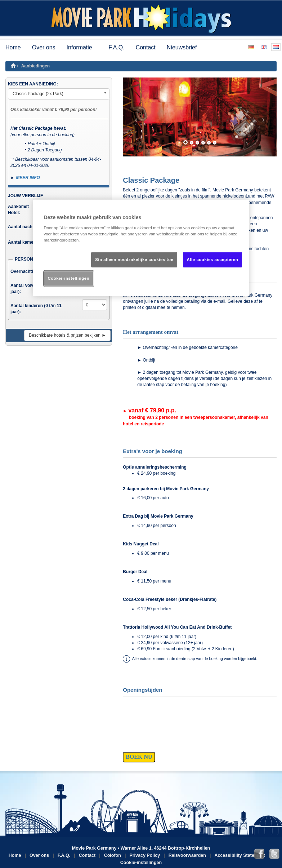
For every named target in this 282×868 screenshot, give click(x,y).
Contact (146, 47)
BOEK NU (139, 757)
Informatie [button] (82, 47)
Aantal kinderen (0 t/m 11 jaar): (36, 309)
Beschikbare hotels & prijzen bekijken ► (67, 335)
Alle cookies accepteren (213, 260)
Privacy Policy (145, 855)
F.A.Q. (116, 47)
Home (13, 47)
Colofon (113, 855)
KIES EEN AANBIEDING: (33, 84)
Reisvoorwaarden (187, 855)
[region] (141, 248)
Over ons (44, 47)
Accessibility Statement (240, 855)
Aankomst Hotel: (18, 210)
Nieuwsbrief (182, 47)
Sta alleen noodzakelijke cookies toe (134, 260)
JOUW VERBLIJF (25, 196)
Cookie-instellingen (141, 863)
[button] (134, 117)
